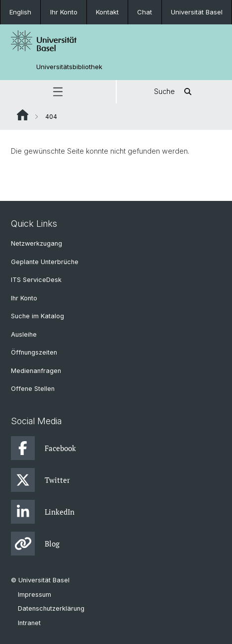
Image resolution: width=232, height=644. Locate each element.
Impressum (35, 595)
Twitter (40, 480)
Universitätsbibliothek (69, 67)
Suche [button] (174, 92)
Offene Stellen (33, 389)
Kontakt (107, 12)
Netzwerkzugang (37, 243)
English (20, 12)
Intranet (29, 623)
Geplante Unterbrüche (45, 262)
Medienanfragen (36, 371)
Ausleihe (24, 334)
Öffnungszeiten (34, 352)
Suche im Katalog (38, 316)
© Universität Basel (40, 580)
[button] (58, 92)
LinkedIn (43, 512)
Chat (145, 12)
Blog (35, 544)
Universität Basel (197, 12)
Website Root (23, 115)
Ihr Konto (64, 12)
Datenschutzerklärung (51, 608)
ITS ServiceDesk (36, 280)
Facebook (43, 448)
